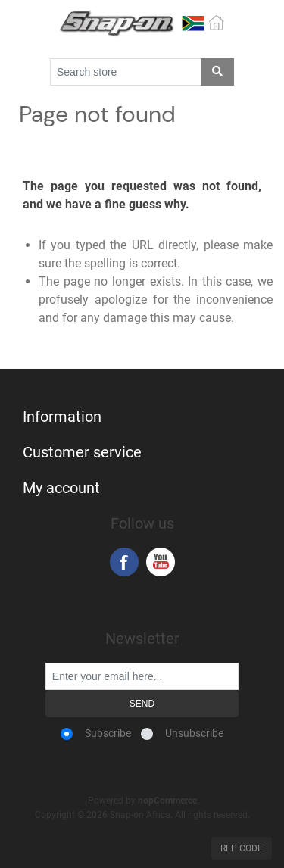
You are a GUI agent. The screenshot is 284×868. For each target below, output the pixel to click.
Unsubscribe (194, 733)
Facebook (124, 562)
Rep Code (242, 848)
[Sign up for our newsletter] (142, 676)
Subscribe (108, 733)
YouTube (161, 562)
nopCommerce (167, 801)
